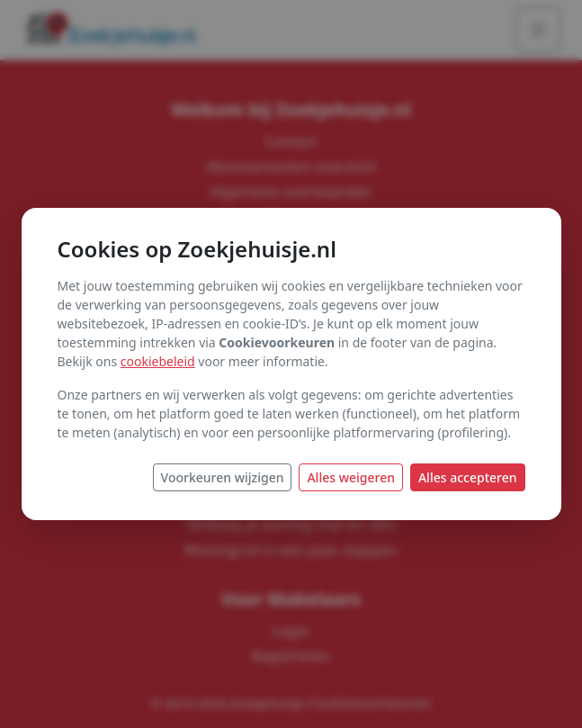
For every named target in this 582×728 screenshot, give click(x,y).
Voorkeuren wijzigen (223, 477)
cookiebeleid (158, 361)
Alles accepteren (468, 477)
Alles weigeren (351, 477)
